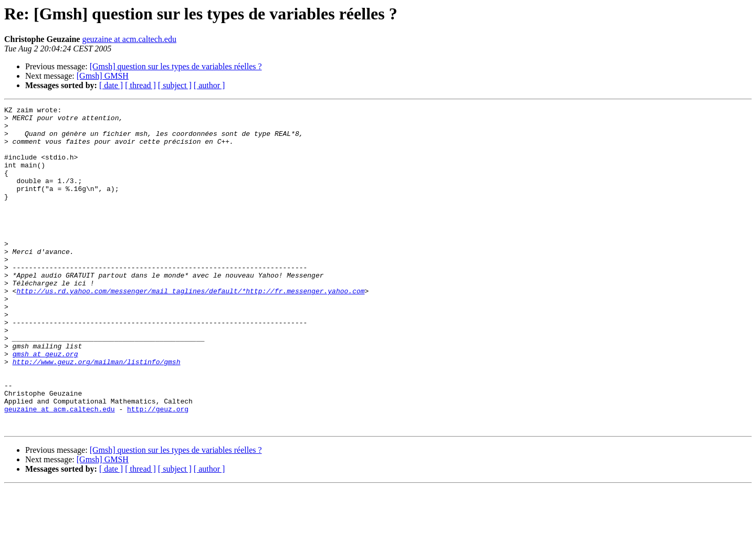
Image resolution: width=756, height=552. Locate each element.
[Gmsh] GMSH (103, 76)
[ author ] (209, 85)
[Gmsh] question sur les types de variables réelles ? (176, 66)
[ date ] (111, 85)
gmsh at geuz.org (45, 404)
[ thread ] (140, 85)
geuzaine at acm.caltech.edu (129, 39)
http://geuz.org (158, 470)
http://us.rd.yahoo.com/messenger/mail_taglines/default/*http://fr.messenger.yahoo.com (190, 328)
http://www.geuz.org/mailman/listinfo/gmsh (97, 413)
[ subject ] (175, 85)
